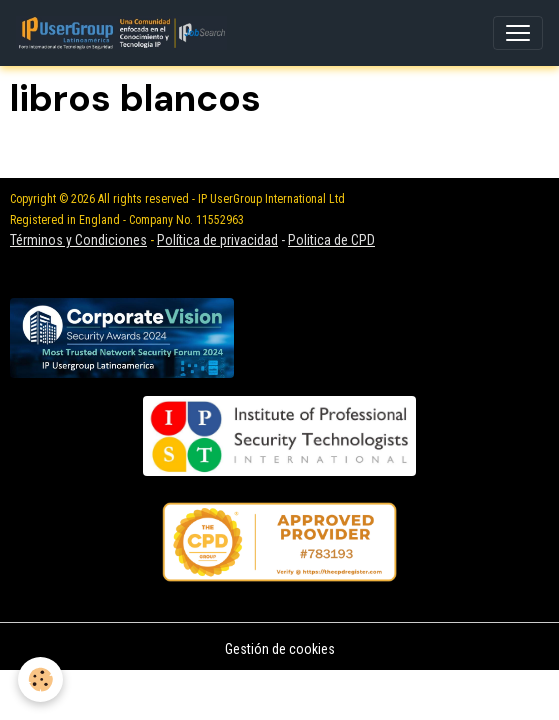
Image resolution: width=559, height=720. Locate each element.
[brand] (125, 33)
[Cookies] (40, 679)
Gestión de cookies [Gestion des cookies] (280, 649)
